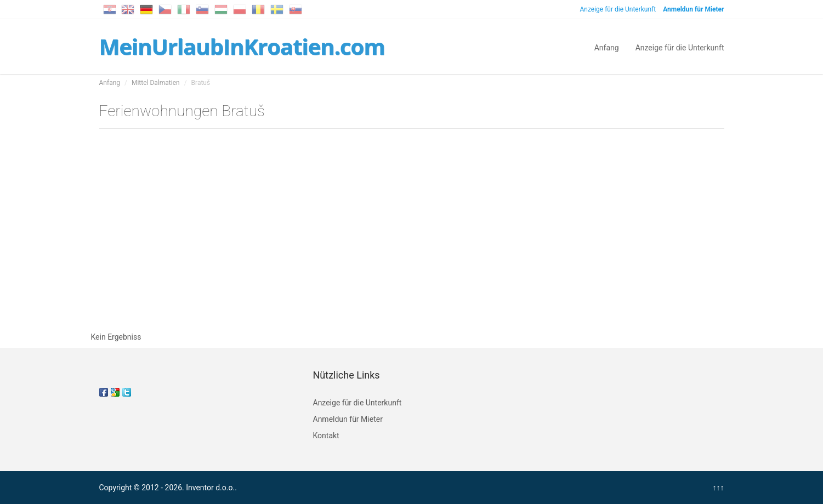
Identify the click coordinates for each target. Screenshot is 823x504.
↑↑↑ (719, 488)
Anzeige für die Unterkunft (618, 9)
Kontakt (326, 436)
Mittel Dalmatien (156, 83)
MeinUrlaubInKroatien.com (242, 46)
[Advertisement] (412, 233)
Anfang (607, 47)
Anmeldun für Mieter (348, 419)
